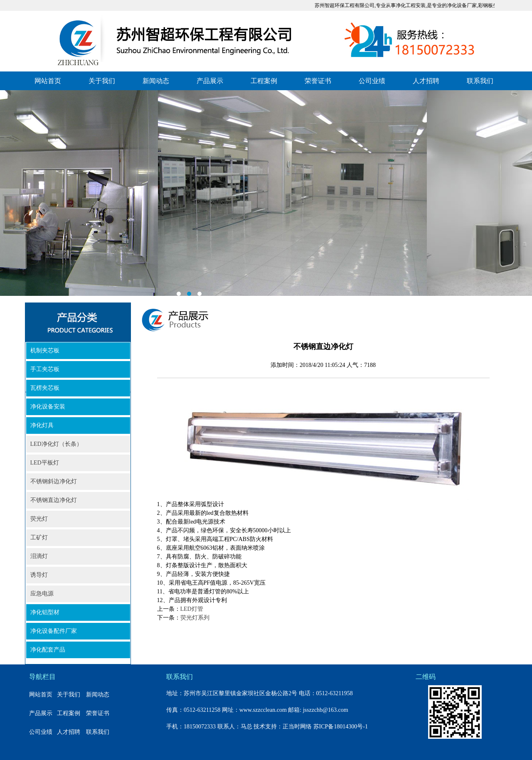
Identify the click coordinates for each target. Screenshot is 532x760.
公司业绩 (372, 81)
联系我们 (480, 81)
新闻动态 (156, 81)
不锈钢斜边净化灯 (54, 481)
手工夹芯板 (45, 369)
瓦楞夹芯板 (45, 388)
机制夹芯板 (45, 350)
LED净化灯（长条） (56, 444)
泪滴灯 (39, 556)
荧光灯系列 (195, 618)
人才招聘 (426, 81)
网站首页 (48, 81)
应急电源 (42, 594)
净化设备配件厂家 (54, 631)
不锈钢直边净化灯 (54, 500)
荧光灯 (39, 519)
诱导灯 (39, 575)
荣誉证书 (318, 81)
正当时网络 (297, 727)
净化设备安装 (48, 407)
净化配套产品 (48, 650)
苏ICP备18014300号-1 (341, 727)
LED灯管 (192, 609)
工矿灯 (39, 537)
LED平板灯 (45, 463)
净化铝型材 (45, 612)
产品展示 (210, 81)
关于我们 (102, 81)
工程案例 (264, 81)
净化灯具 (42, 425)
